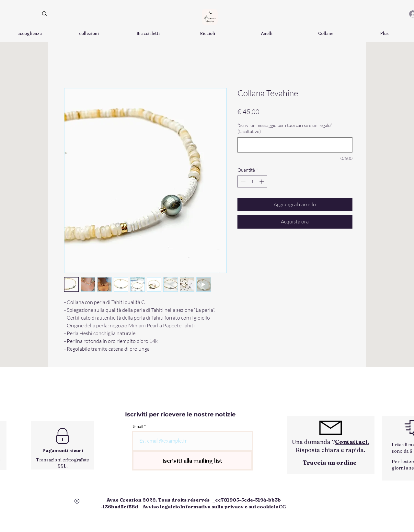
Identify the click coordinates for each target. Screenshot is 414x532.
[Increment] (262, 181)
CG (282, 507)
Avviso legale (159, 507)
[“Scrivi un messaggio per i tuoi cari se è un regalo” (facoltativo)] (295, 145)
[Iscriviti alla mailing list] (192, 461)
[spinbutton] (252, 181)
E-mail (138, 426)
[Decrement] (242, 181)
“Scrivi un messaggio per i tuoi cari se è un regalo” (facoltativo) (285, 128)
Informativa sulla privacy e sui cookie (227, 507)
